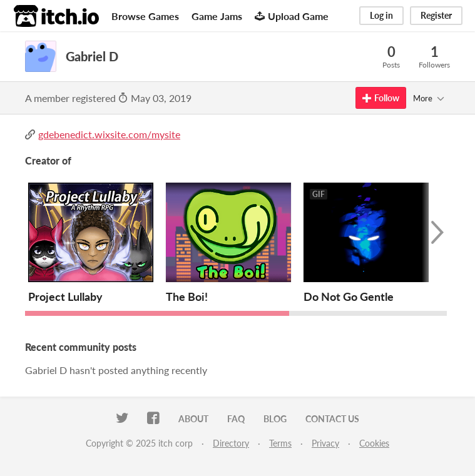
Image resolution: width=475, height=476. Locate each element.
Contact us (332, 419)
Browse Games (145, 16)
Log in (381, 15)
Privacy (325, 443)
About (193, 419)
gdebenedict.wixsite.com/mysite (109, 134)
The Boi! (187, 296)
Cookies (374, 443)
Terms (280, 443)
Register (436, 15)
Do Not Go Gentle (349, 296)
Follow (381, 98)
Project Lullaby (65, 296)
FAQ (236, 419)
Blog (275, 419)
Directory (231, 443)
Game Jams (217, 16)
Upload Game (292, 16)
